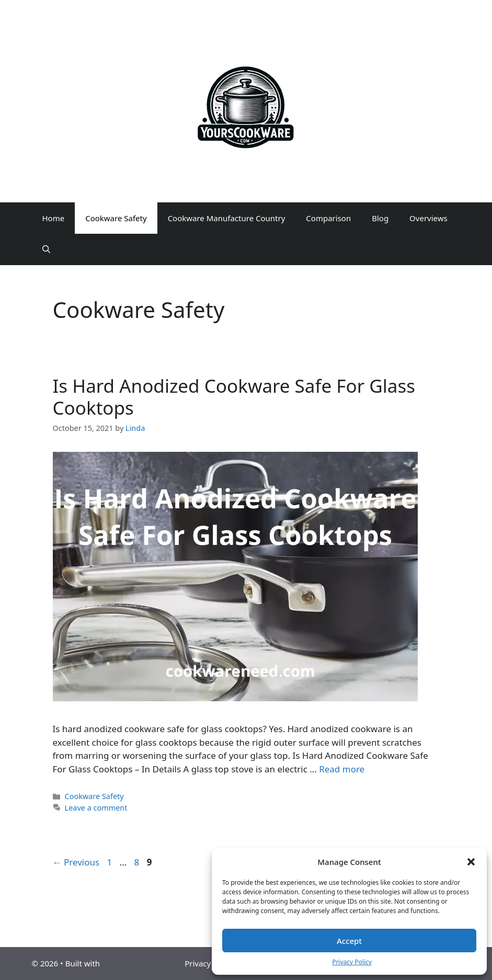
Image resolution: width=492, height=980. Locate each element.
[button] (471, 862)
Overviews (428, 218)
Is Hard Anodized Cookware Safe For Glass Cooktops (234, 397)
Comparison (328, 218)
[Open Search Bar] (46, 249)
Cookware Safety (116, 218)
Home (54, 218)
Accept (349, 941)
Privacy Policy (352, 962)
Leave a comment (96, 808)
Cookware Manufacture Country (227, 218)
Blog (380, 218)
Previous (76, 862)
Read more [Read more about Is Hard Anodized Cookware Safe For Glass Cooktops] (342, 769)
